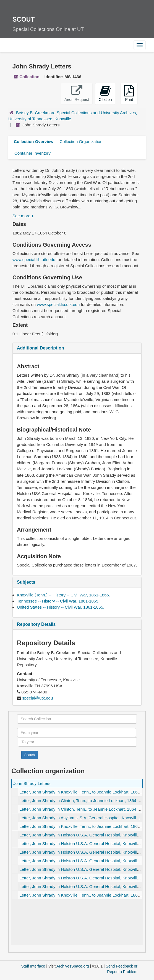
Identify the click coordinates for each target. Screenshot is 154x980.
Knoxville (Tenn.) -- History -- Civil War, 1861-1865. (63, 595)
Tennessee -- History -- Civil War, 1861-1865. (58, 601)
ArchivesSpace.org (73, 966)
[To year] (78, 742)
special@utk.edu (37, 698)
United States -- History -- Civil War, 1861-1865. (61, 607)
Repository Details (36, 624)
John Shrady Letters (32, 783)
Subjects (26, 582)
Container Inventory (32, 153)
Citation (105, 93)
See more (23, 216)
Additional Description (41, 348)
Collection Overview (34, 141)
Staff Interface (33, 966)
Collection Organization (81, 141)
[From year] (77, 733)
